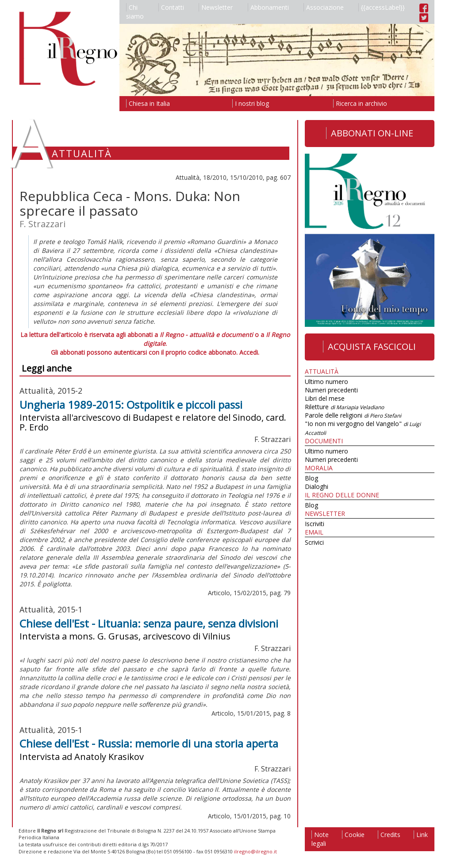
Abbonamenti (268, 7)
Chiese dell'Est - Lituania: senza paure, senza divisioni (149, 623)
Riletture (344, 407)
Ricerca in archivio (360, 103)
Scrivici (314, 542)
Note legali (320, 839)
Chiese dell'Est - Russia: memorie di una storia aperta (149, 743)
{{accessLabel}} (382, 7)
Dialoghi (317, 486)
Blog (311, 478)
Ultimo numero (326, 382)
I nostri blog (251, 103)
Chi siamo (135, 12)
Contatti (171, 7)
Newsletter (216, 7)
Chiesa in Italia (148, 103)
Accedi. (249, 352)
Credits (389, 835)
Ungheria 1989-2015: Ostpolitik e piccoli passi (131, 405)
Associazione (324, 7)
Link (421, 835)
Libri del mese (325, 398)
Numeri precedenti (331, 390)
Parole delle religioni (353, 415)
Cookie (353, 835)
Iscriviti (315, 524)
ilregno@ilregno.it (255, 851)
